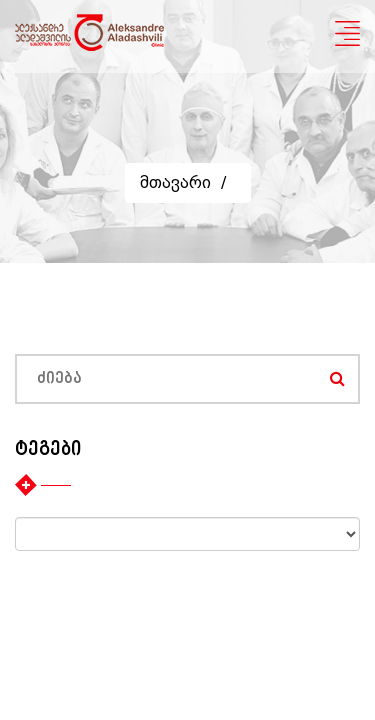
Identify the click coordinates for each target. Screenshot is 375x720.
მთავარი (175, 182)
